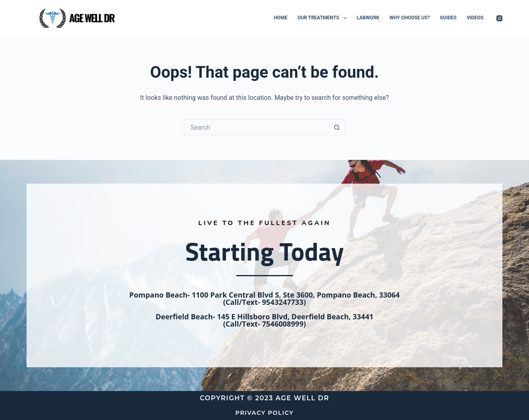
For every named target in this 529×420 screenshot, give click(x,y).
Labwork (368, 18)
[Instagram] (499, 18)
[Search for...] (256, 127)
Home (281, 18)
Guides (448, 18)
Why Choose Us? (409, 18)
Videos (475, 18)
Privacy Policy (264, 413)
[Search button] (337, 127)
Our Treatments (324, 18)
